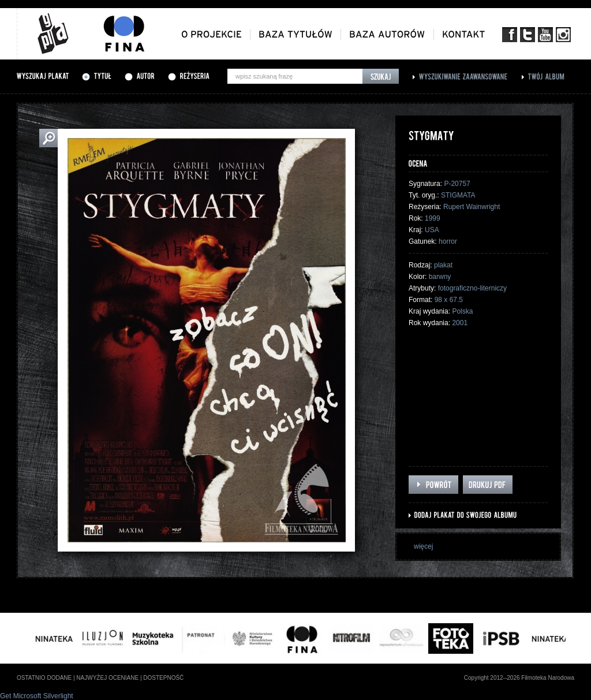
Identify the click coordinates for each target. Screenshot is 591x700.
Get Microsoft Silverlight (37, 696)
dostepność (163, 678)
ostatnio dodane (44, 678)
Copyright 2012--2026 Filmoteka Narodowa (519, 678)
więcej (423, 546)
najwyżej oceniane (107, 678)
